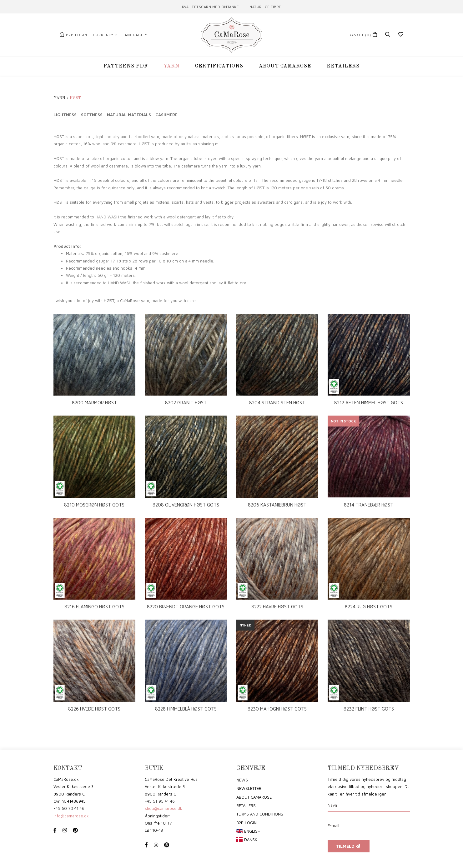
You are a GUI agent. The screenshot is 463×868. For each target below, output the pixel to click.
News (242, 780)
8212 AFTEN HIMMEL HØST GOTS (369, 403)
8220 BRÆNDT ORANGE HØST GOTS (186, 607)
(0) (360, 35)
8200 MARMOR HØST (94, 403)
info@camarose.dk (71, 816)
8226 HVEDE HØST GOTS (94, 709)
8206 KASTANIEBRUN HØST (277, 505)
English (252, 831)
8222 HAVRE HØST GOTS (277, 607)
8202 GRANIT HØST (186, 403)
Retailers (246, 806)
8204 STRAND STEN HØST (277, 403)
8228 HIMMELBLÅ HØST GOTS (186, 709)
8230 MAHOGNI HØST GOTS (277, 709)
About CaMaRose (254, 797)
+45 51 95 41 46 (160, 801)
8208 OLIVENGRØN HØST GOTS (186, 505)
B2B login (77, 35)
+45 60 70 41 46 (69, 808)
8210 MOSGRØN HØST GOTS (94, 505)
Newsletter (249, 788)
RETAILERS (343, 66)
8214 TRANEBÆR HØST (369, 505)
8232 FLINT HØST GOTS (369, 709)
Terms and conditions (260, 814)
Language (133, 35)
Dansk (251, 840)
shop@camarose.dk (164, 808)
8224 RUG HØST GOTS (369, 607)
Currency (103, 35)
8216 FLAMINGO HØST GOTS (94, 607)
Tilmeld (349, 846)
